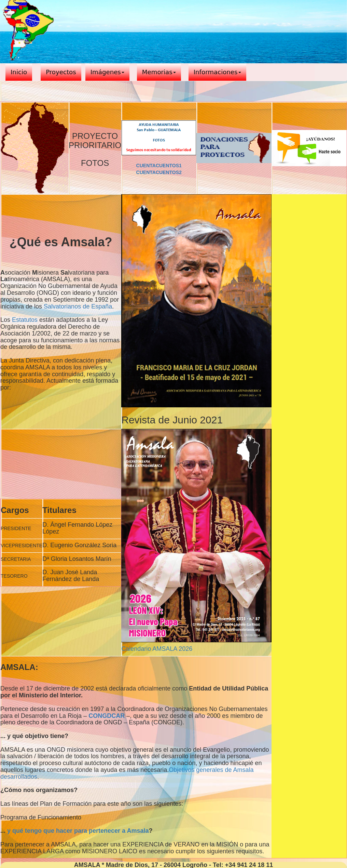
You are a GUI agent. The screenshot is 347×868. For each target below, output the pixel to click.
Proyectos (61, 72)
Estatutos (25, 320)
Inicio (19, 72)
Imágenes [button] (107, 72)
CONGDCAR (107, 716)
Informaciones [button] (217, 72)
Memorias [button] (159, 72)
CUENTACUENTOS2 (159, 172)
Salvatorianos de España (78, 306)
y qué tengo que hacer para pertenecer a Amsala (78, 831)
